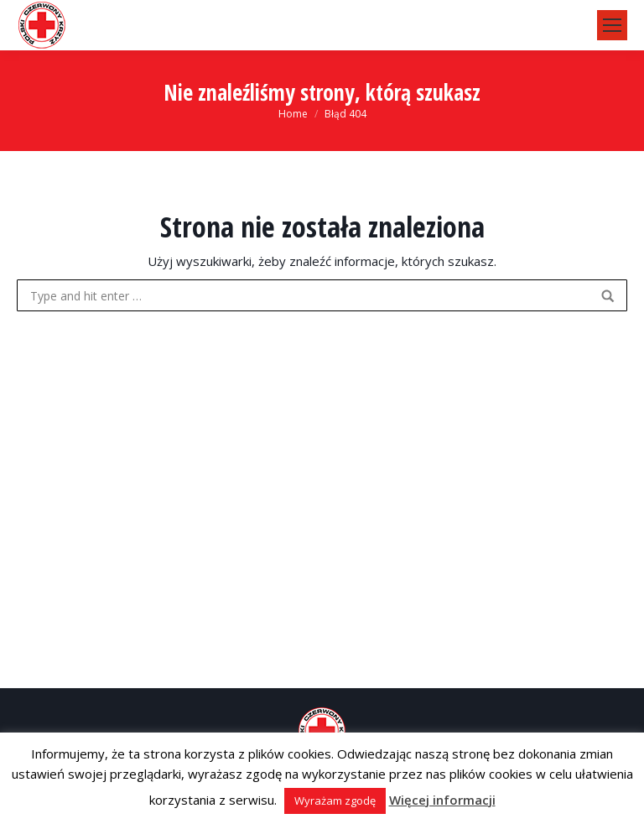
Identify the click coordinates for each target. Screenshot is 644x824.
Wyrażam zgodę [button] (335, 801)
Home (293, 114)
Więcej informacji (442, 800)
